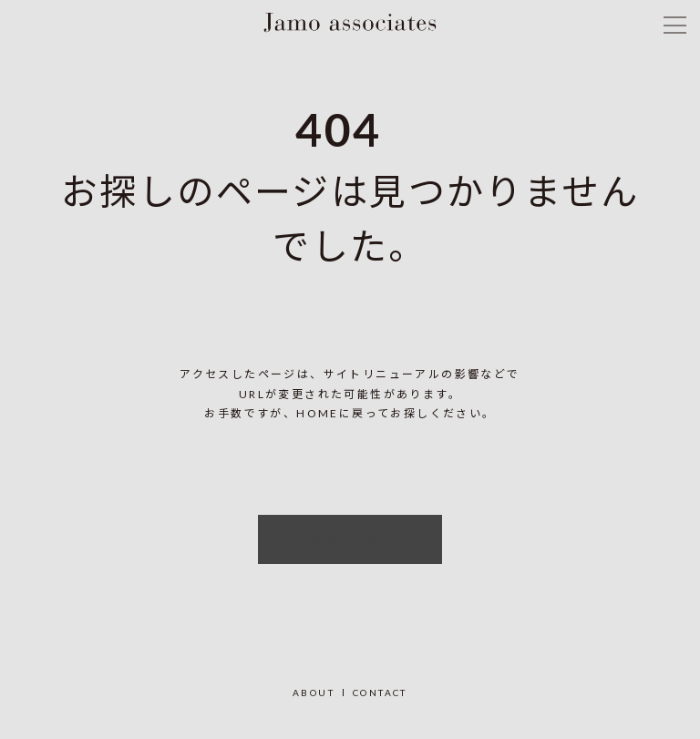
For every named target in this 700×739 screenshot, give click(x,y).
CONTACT (380, 693)
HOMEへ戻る (350, 539)
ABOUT (314, 693)
